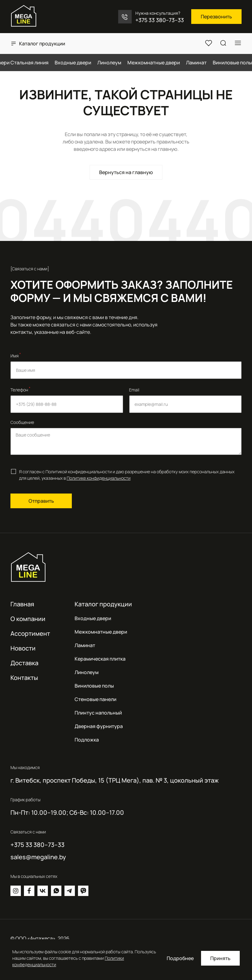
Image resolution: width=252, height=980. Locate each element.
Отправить (41, 501)
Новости (23, 648)
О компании (28, 619)
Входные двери (93, 618)
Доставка (24, 663)
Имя (16, 355)
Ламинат (85, 645)
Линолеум (87, 672)
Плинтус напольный (98, 713)
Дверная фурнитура (99, 726)
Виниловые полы (94, 686)
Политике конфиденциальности (99, 478)
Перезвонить (216, 17)
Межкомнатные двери (101, 632)
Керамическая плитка (100, 659)
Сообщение (22, 422)
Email (134, 390)
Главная (22, 604)
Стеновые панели (95, 699)
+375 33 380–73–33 (160, 20)
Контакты (24, 678)
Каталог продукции (42, 44)
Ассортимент (30, 633)
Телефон (20, 389)
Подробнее (180, 958)
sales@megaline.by (38, 857)
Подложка (87, 740)
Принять (220, 958)
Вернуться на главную (126, 172)
